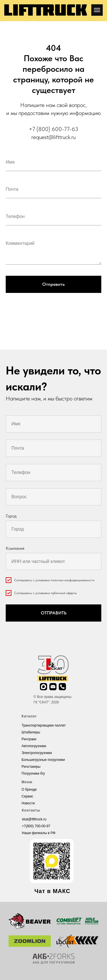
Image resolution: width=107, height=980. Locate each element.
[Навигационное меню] (97, 10)
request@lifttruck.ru (53, 137)
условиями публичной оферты (56, 593)
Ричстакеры (31, 767)
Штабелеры (31, 732)
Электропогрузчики (37, 753)
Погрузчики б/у (33, 773)
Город (11, 516)
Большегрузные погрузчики (43, 760)
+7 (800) (40, 129)
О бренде (29, 789)
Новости (28, 803)
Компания (15, 548)
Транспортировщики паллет (44, 725)
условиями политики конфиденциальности (65, 580)
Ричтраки (29, 739)
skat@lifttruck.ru (34, 819)
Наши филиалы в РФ (39, 833)
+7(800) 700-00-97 (36, 826)
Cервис (28, 796)
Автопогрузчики (34, 746)
